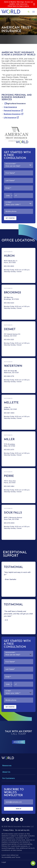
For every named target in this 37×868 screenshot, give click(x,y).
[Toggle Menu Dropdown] (18, 766)
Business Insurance (12, 114)
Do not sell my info (22, 830)
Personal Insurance (12, 111)
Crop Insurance (10, 107)
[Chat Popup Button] (33, 863)
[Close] (34, 4)
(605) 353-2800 (18, 742)
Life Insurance (10, 118)
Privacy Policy (8, 830)
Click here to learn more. (18, 6)
